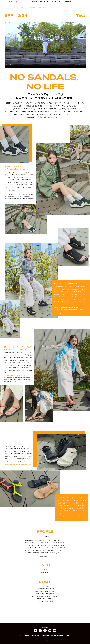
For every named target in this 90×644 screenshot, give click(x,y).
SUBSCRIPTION (24, 636)
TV (56, 2)
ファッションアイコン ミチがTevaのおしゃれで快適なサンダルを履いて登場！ (28, 7)
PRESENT (68, 2)
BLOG (61, 2)
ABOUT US (35, 636)
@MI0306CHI (45, 556)
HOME (7, 7)
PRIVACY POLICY (57, 636)
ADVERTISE (45, 636)
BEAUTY (43, 2)
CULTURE (50, 2)
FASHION (35, 2)
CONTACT (68, 636)
